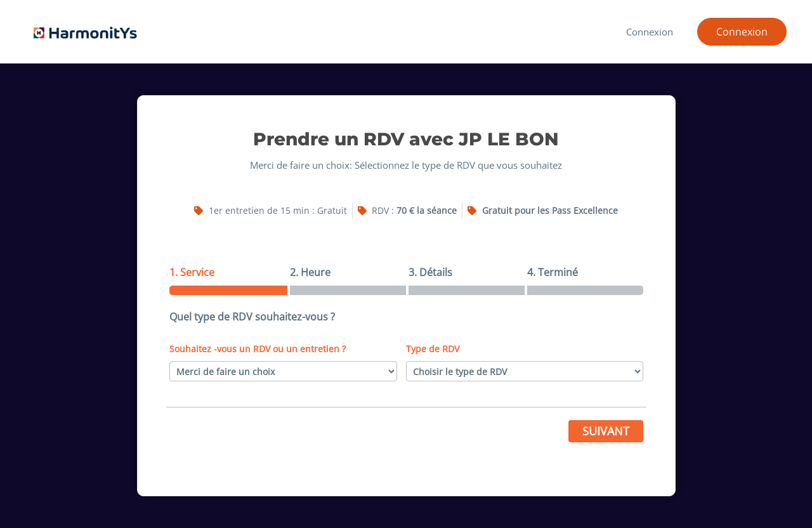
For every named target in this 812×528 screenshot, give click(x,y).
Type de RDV (433, 349)
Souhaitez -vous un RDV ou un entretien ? (258, 349)
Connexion (652, 32)
